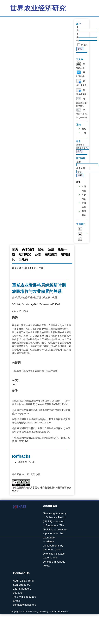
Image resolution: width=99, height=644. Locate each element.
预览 (84, 129)
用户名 (78, 31)
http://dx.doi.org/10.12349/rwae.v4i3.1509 (39, 304)
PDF (14, 385)
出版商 (23, 259)
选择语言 (80, 145)
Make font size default (80, 234)
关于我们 (28, 249)
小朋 (41, 268)
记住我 (84, 45)
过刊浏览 (25, 254)
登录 (41, 249)
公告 (38, 254)
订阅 (84, 133)
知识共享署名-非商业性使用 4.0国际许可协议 (48, 488)
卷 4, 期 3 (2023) (28, 268)
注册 (51, 249)
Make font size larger (80, 238)
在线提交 (51, 254)
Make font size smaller (80, 229)
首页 (15, 249)
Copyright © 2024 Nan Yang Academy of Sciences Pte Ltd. (39, 611)
